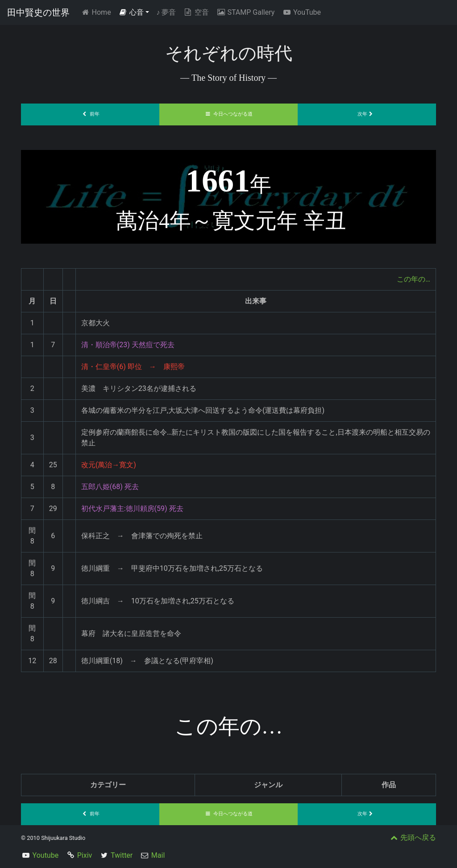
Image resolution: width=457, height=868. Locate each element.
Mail (158, 855)
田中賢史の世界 (38, 12)
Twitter (122, 855)
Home (98, 12)
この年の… (413, 279)
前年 (90, 114)
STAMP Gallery (245, 12)
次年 (367, 114)
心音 (131, 12)
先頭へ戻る (412, 837)
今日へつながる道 (228, 114)
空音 (196, 12)
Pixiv (85, 855)
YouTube (301, 12)
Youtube (46, 855)
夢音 (166, 12)
